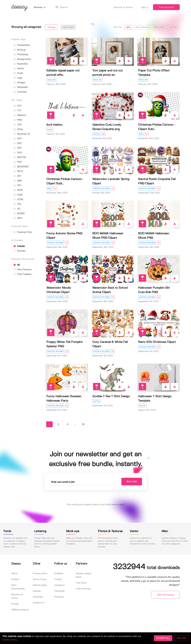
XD (17, 209)
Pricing (15, 604)
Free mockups (83, 589)
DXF (18, 139)
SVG (18, 153)
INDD (18, 190)
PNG (18, 120)
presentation (22, 45)
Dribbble (59, 574)
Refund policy (40, 585)
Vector (96, 134)
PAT (17, 185)
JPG (18, 125)
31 (83, 424)
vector (19, 69)
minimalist (21, 87)
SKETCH (20, 157)
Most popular (142, 27)
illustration (21, 64)
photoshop (21, 55)
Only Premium (23, 270)
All (17, 265)
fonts (18, 73)
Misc (141, 134)
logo (18, 78)
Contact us (38, 603)
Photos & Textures (101, 188)
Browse (42, 7)
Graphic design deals (84, 575)
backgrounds (22, 59)
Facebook (59, 591)
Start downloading (18, 587)
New (128, 27)
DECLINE (182, 638)
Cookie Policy (10, 640)
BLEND (19, 214)
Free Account (166, 7)
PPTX (18, 171)
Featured (173, 27)
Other (18, 129)
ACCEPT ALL (163, 638)
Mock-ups (51, 80)
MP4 (18, 218)
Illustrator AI (22, 134)
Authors (15, 579)
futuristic (20, 92)
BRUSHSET (21, 167)
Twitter (58, 579)
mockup (20, 50)
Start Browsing (165, 595)
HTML (19, 199)
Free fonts (81, 583)
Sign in (145, 7)
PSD (18, 162)
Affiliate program (20, 610)
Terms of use (39, 579)
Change (51, 27)
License (37, 591)
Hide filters (68, 27)
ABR (18, 181)
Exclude (19, 251)
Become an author (17, 596)
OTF (18, 106)
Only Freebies (22, 274)
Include (19, 246)
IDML (18, 195)
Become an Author (125, 7)
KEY (17, 176)
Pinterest (59, 597)
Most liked (159, 27)
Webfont (20, 115)
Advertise (38, 597)
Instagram (60, 585)
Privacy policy (40, 574)
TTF (17, 111)
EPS (17, 143)
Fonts (50, 130)
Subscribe (131, 481)
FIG (17, 204)
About (14, 574)
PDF (18, 148)
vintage (19, 83)
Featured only (23, 232)
